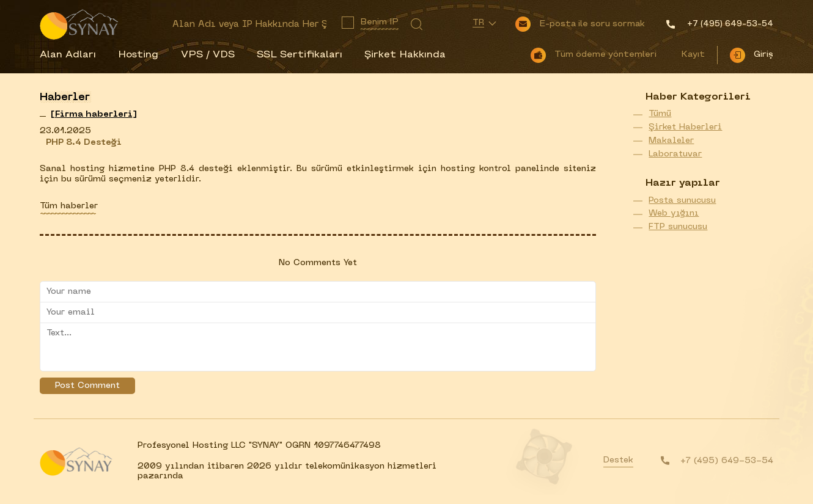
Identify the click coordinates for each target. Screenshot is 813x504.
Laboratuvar (675, 154)
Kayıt (693, 55)
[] (94, 115)
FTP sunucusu (678, 227)
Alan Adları (68, 55)
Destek (618, 460)
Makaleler (671, 141)
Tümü (660, 114)
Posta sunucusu (682, 201)
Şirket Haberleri (685, 127)
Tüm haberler (69, 206)
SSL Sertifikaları (300, 55)
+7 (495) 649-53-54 (727, 461)
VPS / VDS (208, 55)
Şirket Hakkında (405, 55)
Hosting (138, 55)
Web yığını (674, 214)
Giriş (763, 55)
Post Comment (87, 386)
